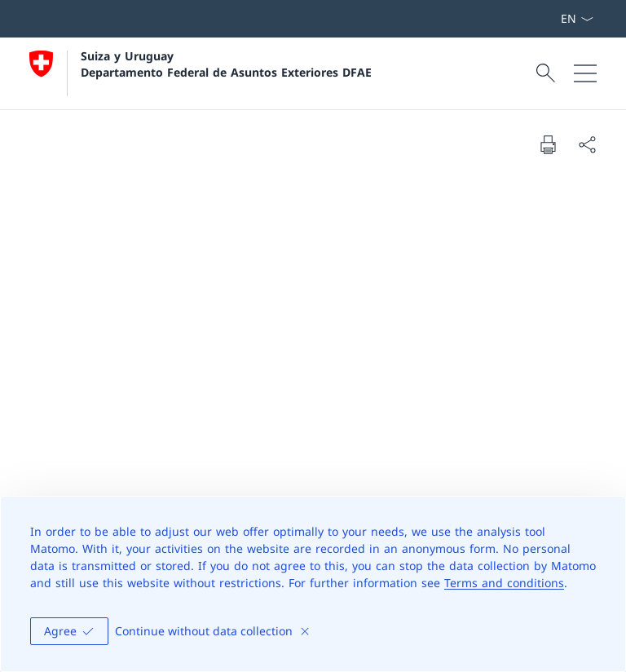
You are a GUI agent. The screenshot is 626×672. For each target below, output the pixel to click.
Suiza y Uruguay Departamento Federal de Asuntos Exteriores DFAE (226, 64)
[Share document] (587, 144)
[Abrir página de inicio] (201, 73)
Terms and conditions (504, 583)
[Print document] (548, 144)
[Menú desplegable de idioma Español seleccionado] (577, 19)
